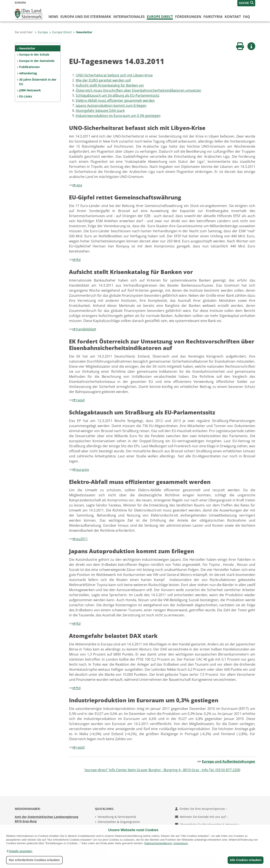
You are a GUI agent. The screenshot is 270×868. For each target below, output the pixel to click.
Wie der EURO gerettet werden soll (103, 80)
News (53, 17)
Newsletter (83, 32)
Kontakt (233, 17)
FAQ (246, 17)
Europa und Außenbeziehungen (229, 761)
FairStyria (213, 17)
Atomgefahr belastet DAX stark (100, 111)
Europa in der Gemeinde (37, 61)
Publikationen (29, 67)
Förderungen (188, 17)
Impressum (181, 843)
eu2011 (82, 539)
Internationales (129, 17)
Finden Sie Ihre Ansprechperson (201, 809)
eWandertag (28, 73)
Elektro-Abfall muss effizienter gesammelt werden (115, 100)
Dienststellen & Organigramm (119, 822)
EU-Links (26, 96)
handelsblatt (86, 329)
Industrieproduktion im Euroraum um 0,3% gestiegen (118, 116)
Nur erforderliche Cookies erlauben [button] (34, 860)
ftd (78, 260)
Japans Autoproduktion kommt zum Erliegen (111, 105)
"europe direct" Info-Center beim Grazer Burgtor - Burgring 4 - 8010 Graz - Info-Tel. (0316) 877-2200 (162, 770)
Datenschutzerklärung (158, 843)
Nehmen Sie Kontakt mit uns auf (201, 817)
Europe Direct (160, 17)
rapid (80, 400)
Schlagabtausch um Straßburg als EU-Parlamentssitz (118, 95)
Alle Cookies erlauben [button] (245, 860)
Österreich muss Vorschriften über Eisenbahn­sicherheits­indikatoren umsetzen (138, 90)
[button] (19, 851)
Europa (41, 32)
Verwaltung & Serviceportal (117, 817)
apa (79, 185)
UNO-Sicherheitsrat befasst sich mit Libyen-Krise (114, 75)
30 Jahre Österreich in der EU (38, 82)
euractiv (83, 470)
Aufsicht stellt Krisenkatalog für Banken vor (110, 85)
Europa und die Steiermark (86, 17)
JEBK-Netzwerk (30, 90)
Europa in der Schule (34, 54)
